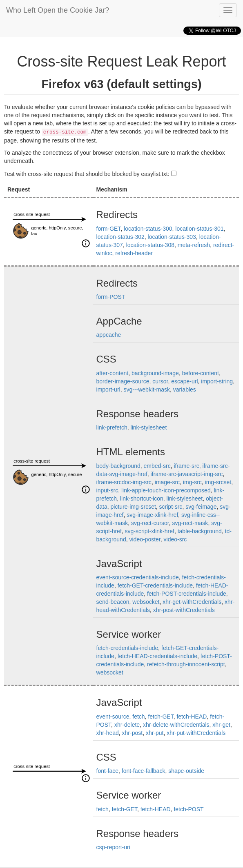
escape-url (184, 381)
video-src (175, 539)
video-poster (145, 539)
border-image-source (123, 381)
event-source (113, 717)
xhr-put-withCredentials (196, 733)
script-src (171, 507)
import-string (217, 381)
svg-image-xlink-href (152, 515)
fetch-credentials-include (127, 648)
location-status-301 (199, 229)
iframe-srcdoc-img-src (124, 482)
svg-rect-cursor (150, 523)
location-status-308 (150, 245)
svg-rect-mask (190, 523)
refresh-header (134, 253)
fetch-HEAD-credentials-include (157, 656)
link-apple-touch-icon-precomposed (166, 490)
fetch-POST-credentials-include (187, 594)
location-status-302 (120, 237)
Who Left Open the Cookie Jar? (58, 10)
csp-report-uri (113, 847)
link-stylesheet (149, 427)
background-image (155, 373)
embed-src (157, 466)
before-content (201, 373)
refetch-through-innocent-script (186, 664)
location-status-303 (172, 237)
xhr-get (221, 725)
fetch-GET (161, 717)
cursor (160, 381)
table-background (200, 531)
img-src (192, 482)
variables (185, 389)
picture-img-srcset (133, 507)
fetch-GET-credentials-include (155, 585)
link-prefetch (112, 427)
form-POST (111, 297)
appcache (109, 335)
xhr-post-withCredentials (184, 610)
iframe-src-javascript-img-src (187, 474)
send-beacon (113, 602)
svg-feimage (201, 507)
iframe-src (186, 466)
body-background (118, 466)
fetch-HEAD (192, 717)
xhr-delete (127, 725)
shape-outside (186, 771)
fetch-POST (188, 809)
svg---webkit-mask (147, 389)
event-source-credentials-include (138, 577)
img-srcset (218, 482)
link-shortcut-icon (142, 499)
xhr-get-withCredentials (192, 602)
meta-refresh (194, 245)
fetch (138, 717)
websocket (146, 602)
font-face (107, 771)
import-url (108, 389)
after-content (113, 373)
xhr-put (155, 733)
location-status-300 (148, 229)
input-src (107, 490)
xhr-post (133, 733)
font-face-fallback (144, 771)
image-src (167, 482)
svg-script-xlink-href (150, 531)
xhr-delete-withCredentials (176, 725)
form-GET (109, 229)
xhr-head (108, 733)
